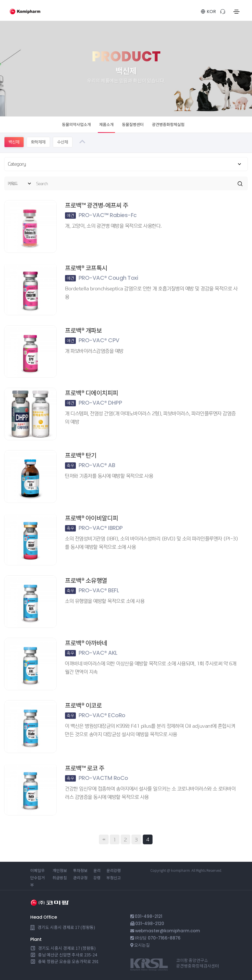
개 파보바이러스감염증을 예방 (94, 351)
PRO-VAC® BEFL (92, 590)
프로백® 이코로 (83, 705)
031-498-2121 (149, 916)
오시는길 (142, 945)
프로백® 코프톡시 (86, 267)
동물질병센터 (133, 125)
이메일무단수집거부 (38, 878)
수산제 (63, 142)
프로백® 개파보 (83, 330)
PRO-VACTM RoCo (97, 778)
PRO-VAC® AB (90, 465)
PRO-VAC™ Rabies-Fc (101, 215)
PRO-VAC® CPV (92, 340)
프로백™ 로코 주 (85, 767)
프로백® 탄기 (81, 455)
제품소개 (106, 125)
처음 (104, 839)
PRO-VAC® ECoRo (95, 715)
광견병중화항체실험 (168, 125)
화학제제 (38, 142)
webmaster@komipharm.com (168, 931)
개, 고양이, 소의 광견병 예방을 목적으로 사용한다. (113, 226)
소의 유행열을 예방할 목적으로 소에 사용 (105, 601)
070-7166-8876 (164, 938)
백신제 (14, 142)
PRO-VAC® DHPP (93, 403)
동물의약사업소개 (76, 125)
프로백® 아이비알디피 (92, 517)
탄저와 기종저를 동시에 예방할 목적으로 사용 (109, 476)
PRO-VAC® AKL (91, 653)
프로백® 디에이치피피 (92, 392)
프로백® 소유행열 (86, 580)
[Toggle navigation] (236, 12)
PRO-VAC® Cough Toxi (102, 278)
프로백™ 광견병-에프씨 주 (97, 205)
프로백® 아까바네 (86, 643)
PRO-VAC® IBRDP (94, 528)
